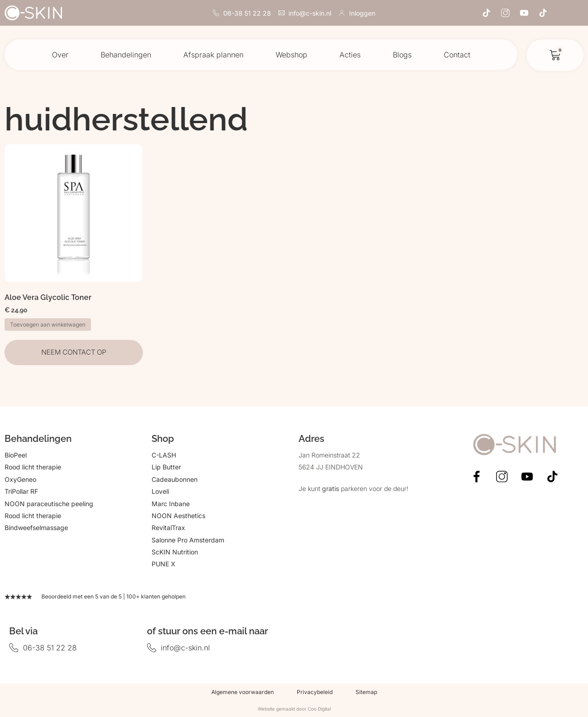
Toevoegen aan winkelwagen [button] (48, 325)
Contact (457, 55)
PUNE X (164, 564)
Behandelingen (126, 55)
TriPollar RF (21, 491)
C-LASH (164, 455)
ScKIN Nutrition (175, 552)
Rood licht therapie (33, 467)
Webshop (291, 55)
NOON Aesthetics (178, 516)
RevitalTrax (168, 528)
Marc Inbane (171, 504)
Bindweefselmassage (36, 528)
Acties (350, 55)
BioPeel (16, 455)
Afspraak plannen (213, 55)
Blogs (402, 55)
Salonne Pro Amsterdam (188, 540)
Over (60, 55)
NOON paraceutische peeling (49, 504)
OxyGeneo (20, 479)
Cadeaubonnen (175, 479)
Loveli (160, 491)
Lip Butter (166, 467)
